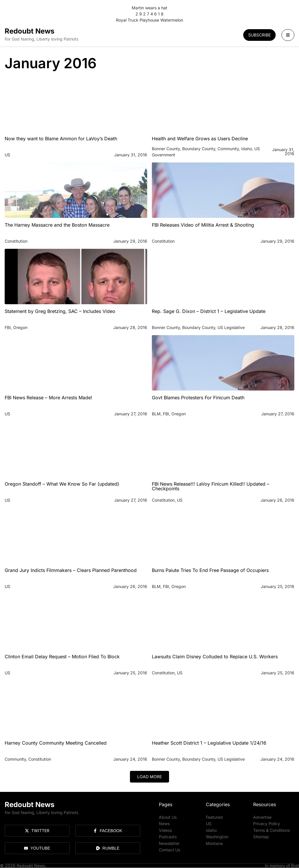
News (164, 824)
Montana (214, 843)
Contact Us (170, 849)
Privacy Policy (267, 824)
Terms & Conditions (272, 830)
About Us (168, 817)
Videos (165, 830)
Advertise (262, 817)
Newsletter (169, 843)
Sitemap (261, 836)
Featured (214, 817)
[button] (149, 777)
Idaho (211, 830)
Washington (217, 836)
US (209, 824)
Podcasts (168, 836)
